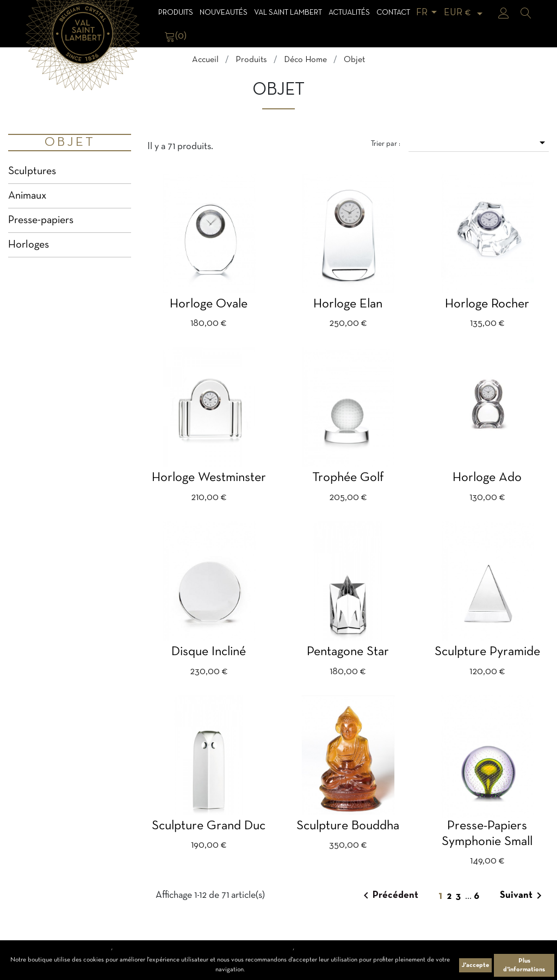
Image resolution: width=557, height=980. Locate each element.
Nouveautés (224, 13)
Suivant (523, 896)
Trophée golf (348, 478)
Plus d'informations (524, 965)
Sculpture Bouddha (348, 826)
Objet (70, 143)
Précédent (389, 896)
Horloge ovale (209, 304)
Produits (176, 13)
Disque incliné (209, 652)
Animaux (27, 196)
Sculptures (32, 171)
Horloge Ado (487, 478)
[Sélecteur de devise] (465, 13)
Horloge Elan (348, 304)
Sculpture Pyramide (487, 652)
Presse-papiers (41, 220)
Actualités (349, 13)
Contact (393, 13)
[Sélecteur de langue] (428, 13)
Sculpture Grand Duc (209, 826)
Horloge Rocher (487, 304)
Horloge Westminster (209, 478)
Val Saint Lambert (288, 13)
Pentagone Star (348, 652)
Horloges (29, 245)
